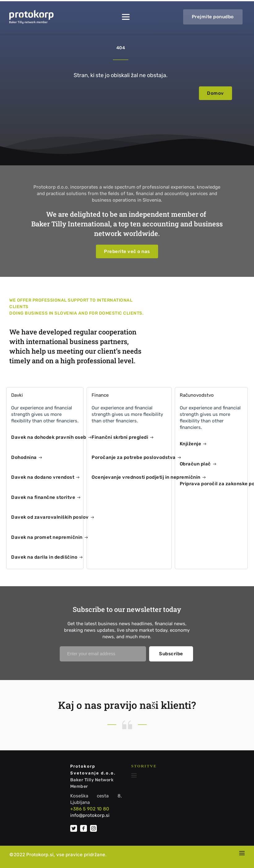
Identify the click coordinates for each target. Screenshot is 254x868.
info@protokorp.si (90, 815)
